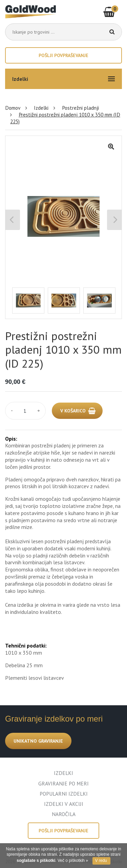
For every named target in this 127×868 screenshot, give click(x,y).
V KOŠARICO (73, 411)
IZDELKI (63, 773)
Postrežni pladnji (80, 108)
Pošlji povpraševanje (63, 55)
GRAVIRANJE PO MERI (63, 783)
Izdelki (41, 108)
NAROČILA (64, 814)
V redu (101, 861)
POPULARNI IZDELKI (64, 794)
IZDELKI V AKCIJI (64, 804)
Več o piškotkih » (73, 861)
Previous (13, 220)
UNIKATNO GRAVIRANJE (38, 741)
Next (114, 220)
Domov (13, 108)
